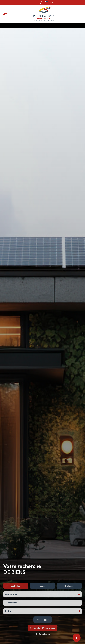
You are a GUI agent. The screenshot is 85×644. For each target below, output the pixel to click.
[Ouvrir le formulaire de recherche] (43, 631)
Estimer (69, 597)
